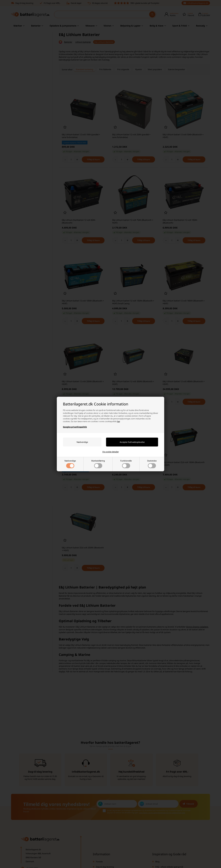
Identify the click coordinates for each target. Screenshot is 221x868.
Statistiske (152, 464)
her (118, 421)
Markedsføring (98, 464)
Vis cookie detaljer (111, 452)
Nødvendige (70, 464)
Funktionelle (126, 464)
